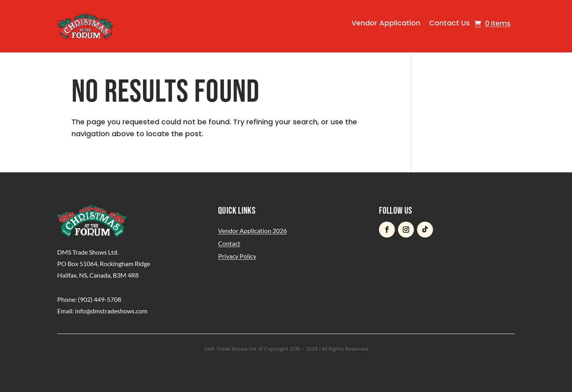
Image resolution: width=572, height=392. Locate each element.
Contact (229, 243)
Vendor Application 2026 (252, 231)
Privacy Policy (237, 256)
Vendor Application (386, 23)
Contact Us (449, 23)
